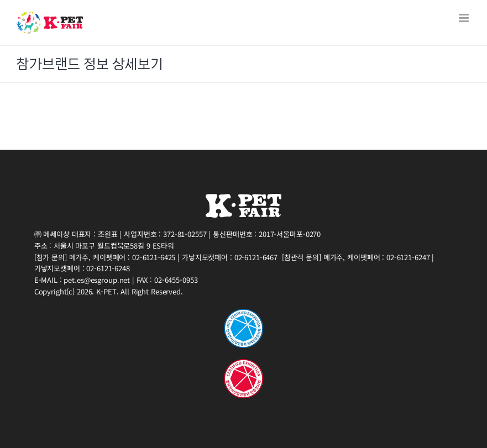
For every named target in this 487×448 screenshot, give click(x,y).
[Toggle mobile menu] (465, 18)
